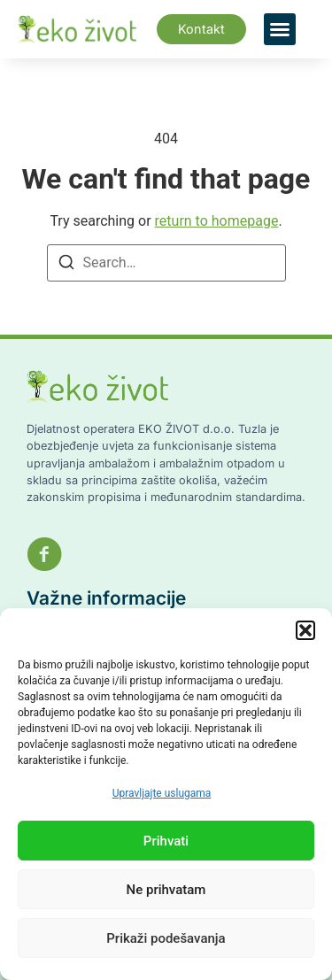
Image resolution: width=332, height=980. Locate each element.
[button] (305, 630)
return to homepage (217, 221)
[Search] (66, 265)
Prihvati (166, 841)
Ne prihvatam (166, 890)
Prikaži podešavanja (166, 938)
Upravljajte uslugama (162, 793)
